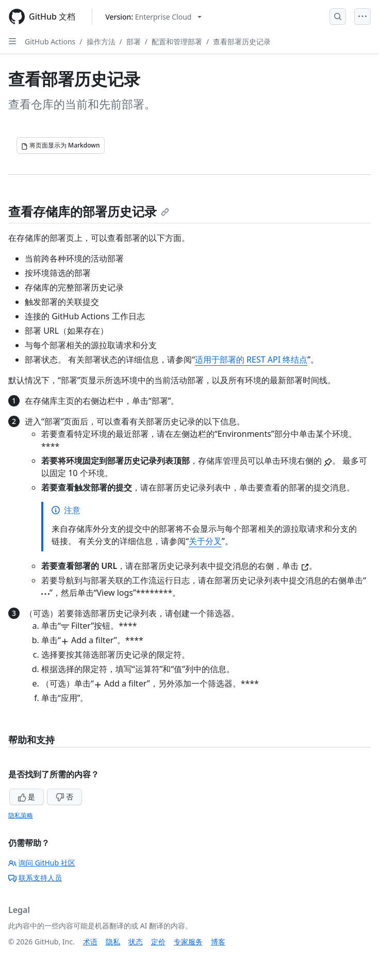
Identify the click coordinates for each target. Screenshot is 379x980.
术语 (90, 942)
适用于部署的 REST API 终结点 (251, 360)
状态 (136, 942)
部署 (134, 42)
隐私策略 (21, 815)
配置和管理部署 (177, 42)
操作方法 (101, 42)
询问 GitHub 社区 (42, 863)
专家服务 (188, 942)
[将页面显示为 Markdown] (61, 145)
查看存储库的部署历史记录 (89, 211)
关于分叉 (205, 541)
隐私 (113, 942)
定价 (158, 942)
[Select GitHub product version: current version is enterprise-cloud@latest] (153, 17)
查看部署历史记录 (242, 42)
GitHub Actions (50, 42)
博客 (218, 942)
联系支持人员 (35, 878)
